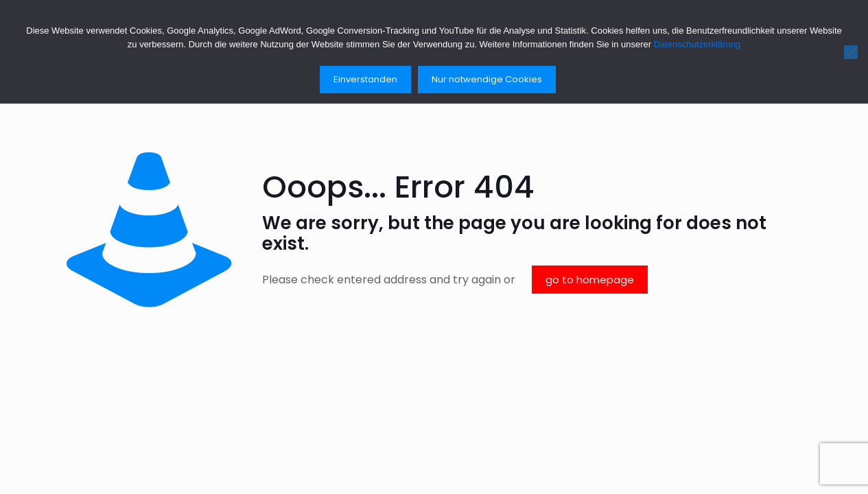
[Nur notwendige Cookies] (851, 52)
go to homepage (590, 280)
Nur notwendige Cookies (487, 79)
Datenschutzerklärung (697, 44)
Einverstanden (365, 79)
